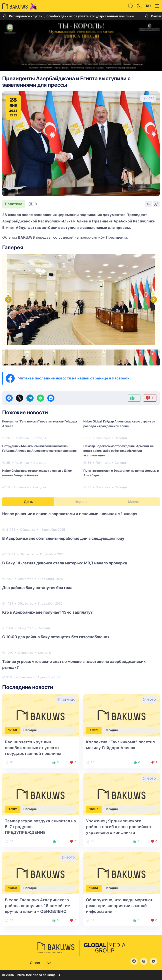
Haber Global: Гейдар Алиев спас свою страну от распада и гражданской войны (119, 424)
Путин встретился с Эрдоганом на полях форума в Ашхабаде (121, 473)
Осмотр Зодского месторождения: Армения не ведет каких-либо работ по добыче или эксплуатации (119, 451)
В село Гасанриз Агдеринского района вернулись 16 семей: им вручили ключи (38, 906)
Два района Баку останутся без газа (37, 588)
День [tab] (28, 502)
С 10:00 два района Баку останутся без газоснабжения (56, 637)
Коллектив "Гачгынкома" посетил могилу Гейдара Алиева (40, 424)
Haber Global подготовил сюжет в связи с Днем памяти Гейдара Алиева (37, 473)
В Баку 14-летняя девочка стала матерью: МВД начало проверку (65, 563)
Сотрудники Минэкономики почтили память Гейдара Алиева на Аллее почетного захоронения (39, 448)
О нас (35, 963)
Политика (14, 204)
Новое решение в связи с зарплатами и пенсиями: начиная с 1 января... (71, 514)
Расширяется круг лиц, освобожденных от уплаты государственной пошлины (68, 16)
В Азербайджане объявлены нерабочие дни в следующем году (63, 538)
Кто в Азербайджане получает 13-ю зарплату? (47, 612)
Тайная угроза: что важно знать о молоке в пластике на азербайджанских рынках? (74, 664)
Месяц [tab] (134, 502)
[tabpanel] (81, 595)
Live (48, 963)
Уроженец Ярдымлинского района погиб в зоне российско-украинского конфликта (119, 827)
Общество (28, 530)
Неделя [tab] (81, 502)
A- (149, 204)
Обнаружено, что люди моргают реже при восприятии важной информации (119, 906)
